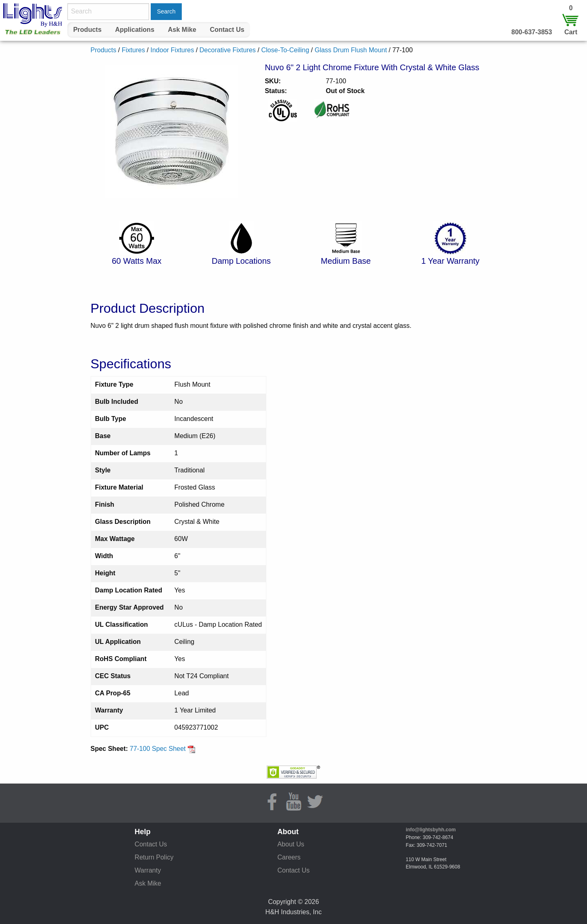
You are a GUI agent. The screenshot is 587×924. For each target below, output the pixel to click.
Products (87, 30)
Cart (571, 32)
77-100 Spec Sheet (163, 749)
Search (166, 11)
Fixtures (133, 50)
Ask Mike (182, 30)
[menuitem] (87, 30)
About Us (291, 844)
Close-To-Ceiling (285, 50)
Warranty (148, 870)
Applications (135, 30)
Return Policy (154, 857)
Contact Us (227, 30)
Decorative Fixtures (228, 50)
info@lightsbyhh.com (431, 830)
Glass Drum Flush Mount (351, 50)
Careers (289, 857)
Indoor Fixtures (172, 50)
